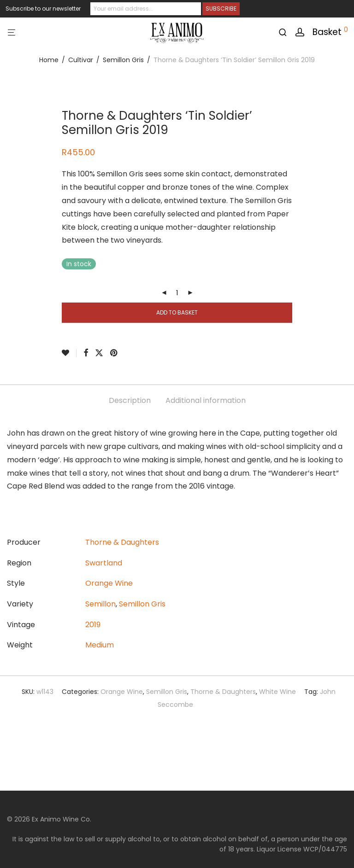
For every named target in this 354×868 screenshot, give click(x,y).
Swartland (104, 563)
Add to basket (177, 312)
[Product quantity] (177, 293)
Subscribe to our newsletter (43, 9)
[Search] (286, 32)
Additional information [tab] (206, 400)
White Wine (277, 692)
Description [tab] (130, 400)
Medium (100, 645)
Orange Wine (109, 583)
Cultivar (81, 60)
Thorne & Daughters (122, 542)
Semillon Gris (123, 60)
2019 (93, 625)
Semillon (100, 604)
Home (49, 60)
